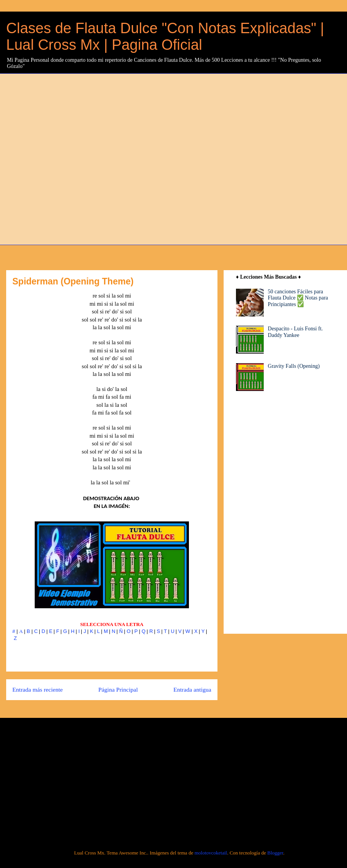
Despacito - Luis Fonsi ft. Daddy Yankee (296, 332)
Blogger (275, 853)
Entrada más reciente (38, 689)
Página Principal (118, 689)
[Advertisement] (85, 158)
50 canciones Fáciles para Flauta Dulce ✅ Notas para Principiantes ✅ (298, 298)
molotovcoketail (211, 853)
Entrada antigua (192, 689)
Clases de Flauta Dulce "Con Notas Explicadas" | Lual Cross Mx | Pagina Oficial (165, 36)
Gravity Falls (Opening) (294, 366)
